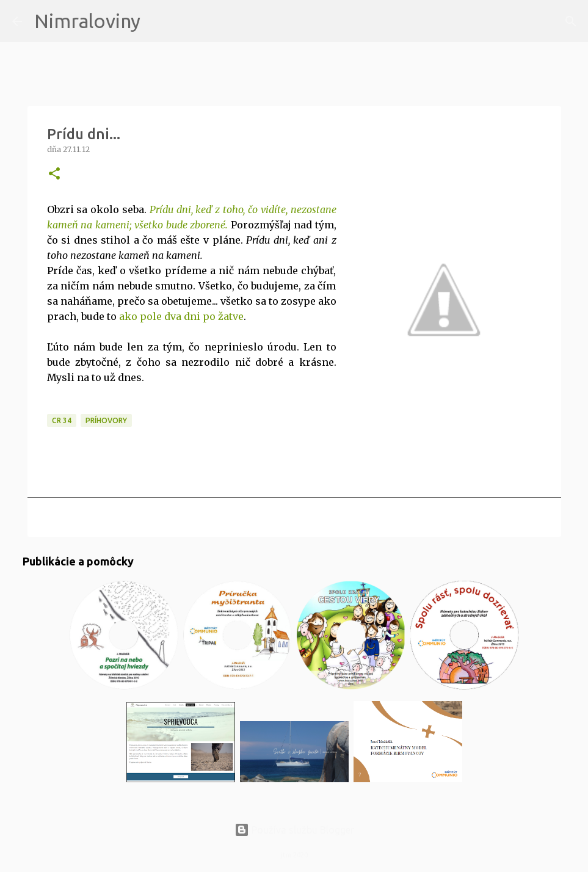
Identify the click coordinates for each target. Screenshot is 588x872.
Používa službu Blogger (294, 830)
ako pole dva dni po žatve (181, 316)
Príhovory (106, 420)
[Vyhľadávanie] (158, 21)
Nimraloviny (87, 21)
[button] (54, 174)
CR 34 (62, 420)
